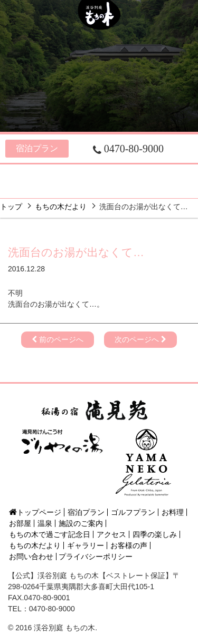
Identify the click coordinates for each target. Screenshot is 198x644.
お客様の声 (129, 545)
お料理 (32, 174)
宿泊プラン (37, 148)
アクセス (112, 188)
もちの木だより (61, 207)
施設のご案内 (159, 174)
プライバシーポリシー (96, 557)
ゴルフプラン (133, 512)
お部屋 (76, 174)
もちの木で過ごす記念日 (50, 534)
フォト (160, 188)
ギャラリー (86, 545)
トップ (11, 207)
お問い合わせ (31, 557)
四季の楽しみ (53, 188)
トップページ (35, 512)
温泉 (116, 174)
